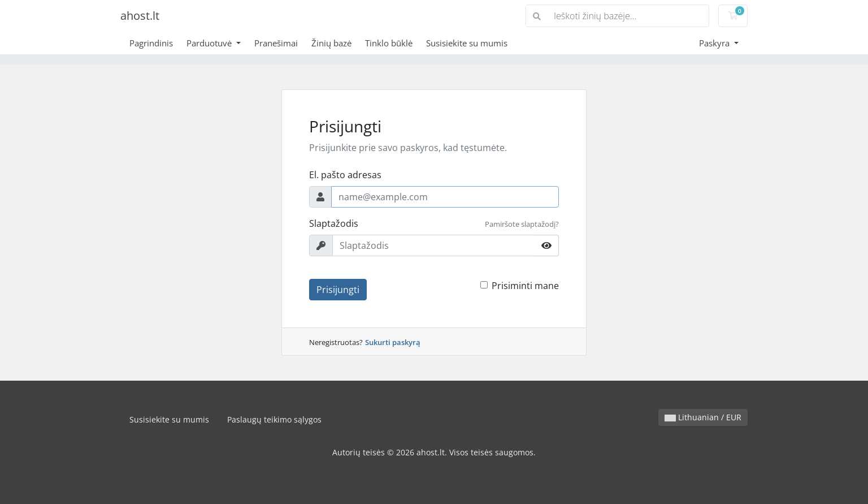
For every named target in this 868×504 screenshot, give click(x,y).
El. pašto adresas (345, 175)
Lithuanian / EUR (703, 417)
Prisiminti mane (525, 286)
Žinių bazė (331, 43)
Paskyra (715, 43)
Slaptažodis (334, 223)
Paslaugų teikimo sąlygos (274, 419)
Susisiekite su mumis (467, 43)
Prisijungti (338, 290)
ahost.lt (140, 16)
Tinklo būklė (389, 43)
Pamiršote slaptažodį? (522, 224)
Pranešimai (276, 43)
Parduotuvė (210, 43)
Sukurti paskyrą (393, 342)
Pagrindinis (151, 43)
